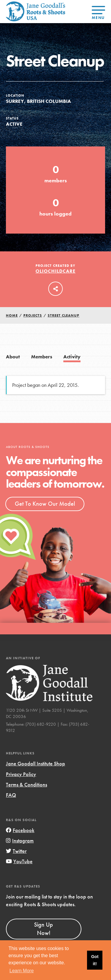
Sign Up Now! (44, 929)
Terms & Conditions (26, 785)
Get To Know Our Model (45, 504)
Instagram (20, 841)
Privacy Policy (21, 774)
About (13, 357)
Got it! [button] (95, 960)
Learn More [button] (22, 971)
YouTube (19, 861)
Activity (72, 357)
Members (42, 357)
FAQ (11, 795)
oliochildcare (55, 271)
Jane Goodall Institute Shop (36, 763)
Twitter (16, 851)
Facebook (20, 830)
